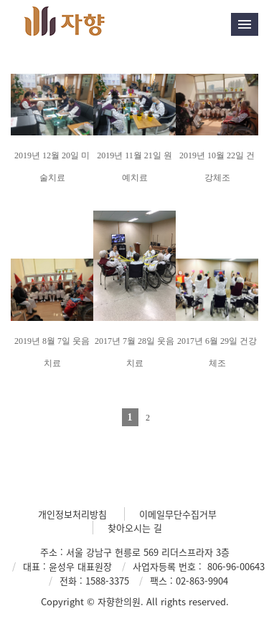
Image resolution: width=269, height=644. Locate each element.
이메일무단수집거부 (178, 514)
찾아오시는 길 (135, 528)
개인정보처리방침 (72, 514)
